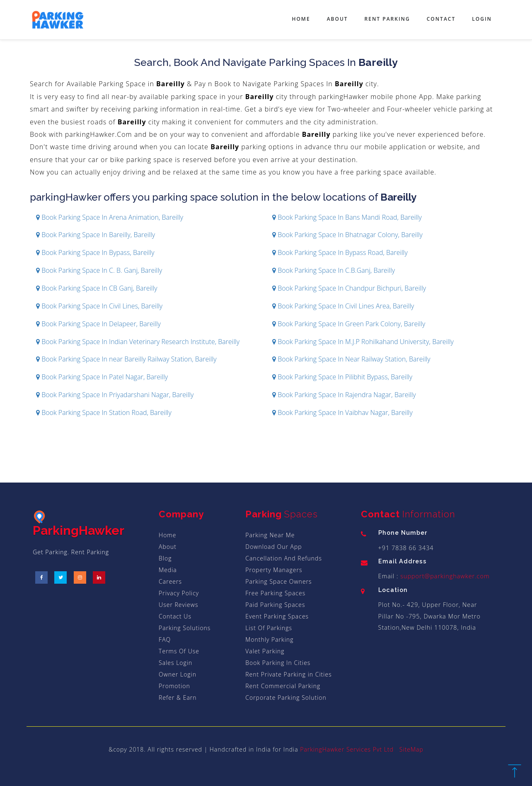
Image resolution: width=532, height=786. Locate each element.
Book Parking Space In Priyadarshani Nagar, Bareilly (115, 395)
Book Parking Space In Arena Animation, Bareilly (110, 217)
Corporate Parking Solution (286, 697)
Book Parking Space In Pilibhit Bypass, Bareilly (342, 377)
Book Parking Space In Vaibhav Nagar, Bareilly (342, 412)
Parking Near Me (270, 535)
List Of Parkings (269, 628)
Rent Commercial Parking (283, 686)
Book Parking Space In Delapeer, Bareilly (98, 324)
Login (482, 19)
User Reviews (178, 605)
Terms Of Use (179, 651)
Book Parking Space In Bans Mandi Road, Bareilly (347, 217)
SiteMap (411, 749)
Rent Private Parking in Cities (288, 674)
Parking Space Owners (278, 581)
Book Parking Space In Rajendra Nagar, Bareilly (344, 395)
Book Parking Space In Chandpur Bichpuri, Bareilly (349, 288)
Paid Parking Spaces (275, 605)
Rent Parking (387, 19)
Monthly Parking (269, 639)
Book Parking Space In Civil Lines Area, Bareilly (343, 306)
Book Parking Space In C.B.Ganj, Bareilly (334, 270)
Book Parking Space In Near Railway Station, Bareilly (351, 359)
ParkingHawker (79, 524)
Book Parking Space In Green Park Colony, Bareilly (349, 324)
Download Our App (273, 547)
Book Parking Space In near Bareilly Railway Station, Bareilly (126, 359)
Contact (441, 19)
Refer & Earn (178, 697)
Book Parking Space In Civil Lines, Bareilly (99, 306)
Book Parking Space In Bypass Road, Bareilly (340, 252)
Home (301, 19)
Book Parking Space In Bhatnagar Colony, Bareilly (347, 235)
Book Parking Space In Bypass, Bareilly (95, 252)
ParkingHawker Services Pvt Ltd (347, 749)
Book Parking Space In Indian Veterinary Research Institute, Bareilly (138, 342)
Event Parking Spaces (277, 616)
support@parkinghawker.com (444, 576)
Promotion (174, 686)
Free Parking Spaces (275, 593)
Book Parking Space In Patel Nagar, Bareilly (102, 377)
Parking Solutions (185, 628)
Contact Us (175, 616)
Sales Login (175, 663)
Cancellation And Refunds (284, 558)
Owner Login (178, 674)
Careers (170, 581)
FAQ (165, 639)
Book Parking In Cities (278, 663)
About (337, 19)
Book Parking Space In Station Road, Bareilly (104, 412)
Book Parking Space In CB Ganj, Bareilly (97, 288)
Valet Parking (265, 651)
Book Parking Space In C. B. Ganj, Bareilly (99, 270)
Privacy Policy (179, 593)
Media (168, 570)
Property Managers (274, 570)
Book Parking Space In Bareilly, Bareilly (96, 235)
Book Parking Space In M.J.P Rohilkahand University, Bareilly (363, 342)
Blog (165, 558)
